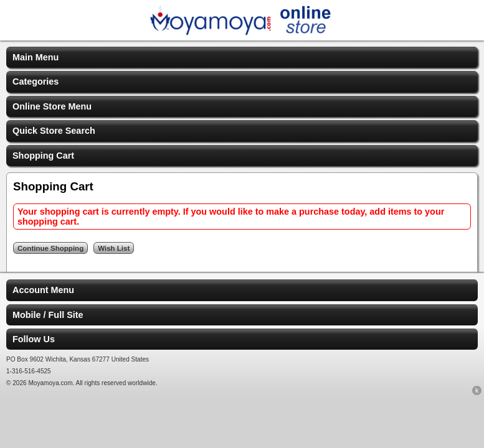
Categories (36, 82)
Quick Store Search (54, 131)
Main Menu (36, 57)
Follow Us (34, 339)
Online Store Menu (52, 106)
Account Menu (43, 290)
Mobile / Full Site (48, 315)
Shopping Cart (43, 156)
